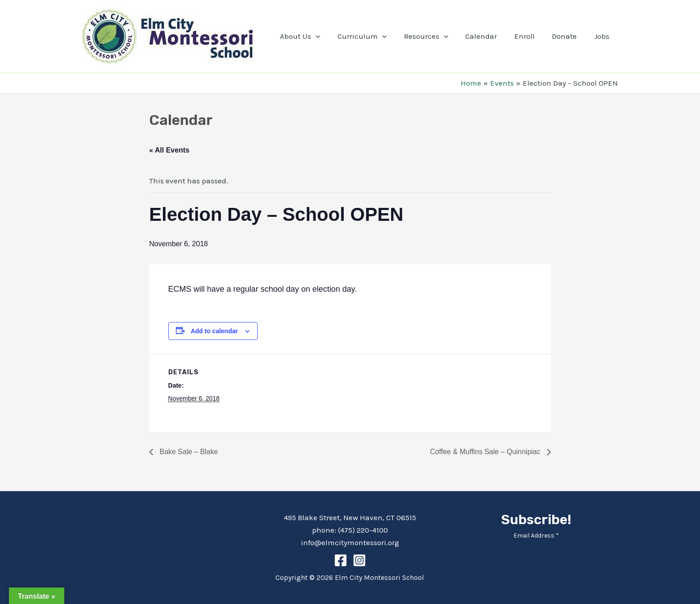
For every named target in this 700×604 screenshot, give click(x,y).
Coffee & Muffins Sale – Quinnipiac (486, 452)
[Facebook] (341, 560)
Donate (567, 36)
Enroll (529, 36)
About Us (313, 36)
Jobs (603, 36)
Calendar (488, 36)
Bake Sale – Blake (188, 452)
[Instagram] (359, 560)
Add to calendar (214, 331)
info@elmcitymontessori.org (350, 542)
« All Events (169, 150)
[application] (329, 36)
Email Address (536, 536)
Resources (435, 36)
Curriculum (373, 36)
